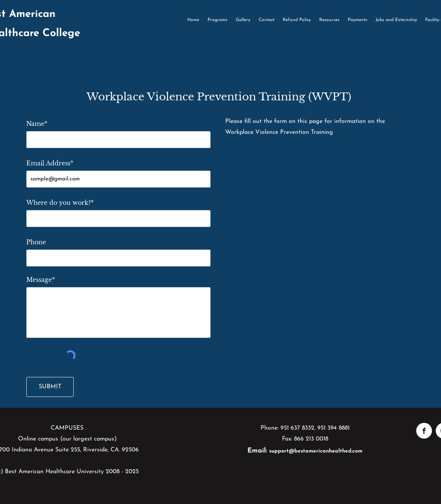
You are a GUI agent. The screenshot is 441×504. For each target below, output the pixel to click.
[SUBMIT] (50, 387)
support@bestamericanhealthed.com (316, 451)
